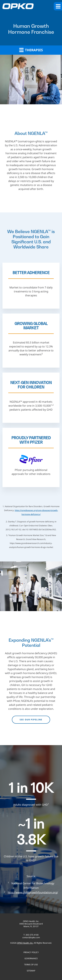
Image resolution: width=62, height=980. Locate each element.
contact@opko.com (31, 937)
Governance (31, 958)
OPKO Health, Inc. (25, 943)
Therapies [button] (31, 50)
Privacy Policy (31, 952)
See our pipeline (31, 720)
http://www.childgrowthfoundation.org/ (33, 892)
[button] (58, 6)
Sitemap (31, 970)
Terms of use (31, 964)
